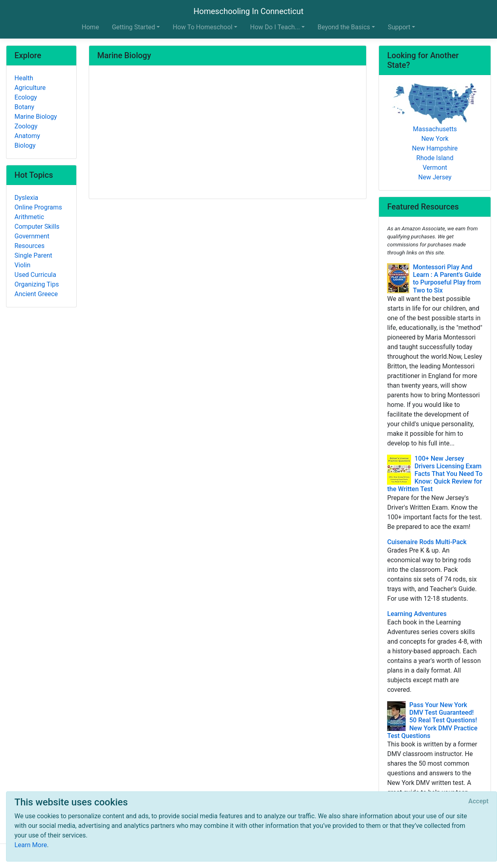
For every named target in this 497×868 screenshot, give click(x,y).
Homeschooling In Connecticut (248, 11)
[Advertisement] (228, 133)
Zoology (26, 126)
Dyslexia (26, 198)
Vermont (435, 168)
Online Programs (38, 207)
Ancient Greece (36, 294)
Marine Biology (36, 117)
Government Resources (32, 241)
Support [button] (399, 27)
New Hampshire (435, 148)
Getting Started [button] (134, 27)
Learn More (31, 845)
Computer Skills (37, 227)
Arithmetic (29, 217)
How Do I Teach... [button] (275, 27)
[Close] (479, 801)
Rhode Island (435, 158)
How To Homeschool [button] (203, 27)
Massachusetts (435, 129)
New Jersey (435, 177)
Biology (25, 145)
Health (24, 78)
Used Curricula (35, 275)
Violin (22, 265)
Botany (24, 107)
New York (435, 139)
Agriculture (30, 88)
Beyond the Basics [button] (344, 27)
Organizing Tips (37, 284)
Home (91, 27)
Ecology (26, 97)
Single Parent (33, 255)
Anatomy (27, 136)
